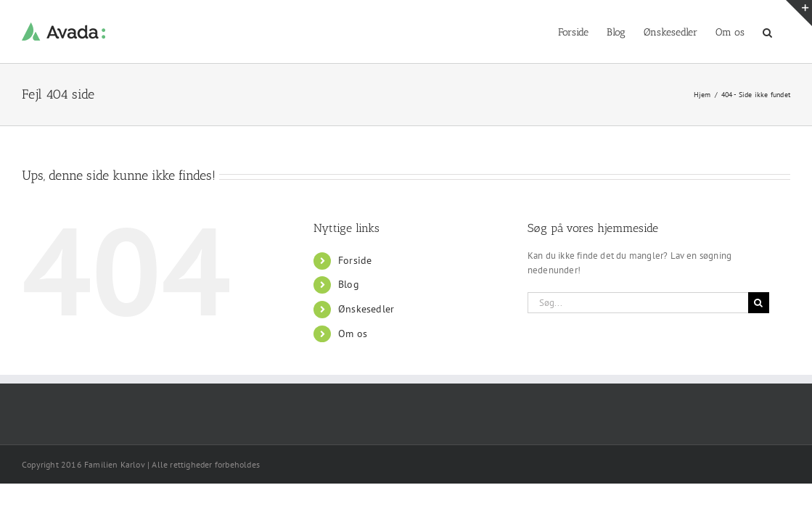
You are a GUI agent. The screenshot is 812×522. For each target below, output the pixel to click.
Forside (355, 260)
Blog (349, 284)
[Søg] (759, 303)
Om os (353, 333)
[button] (786, 31)
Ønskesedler (366, 309)
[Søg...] (638, 303)
